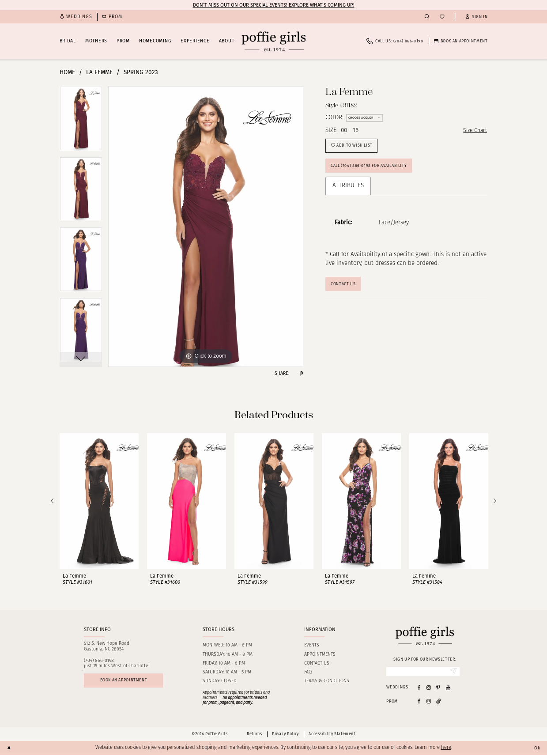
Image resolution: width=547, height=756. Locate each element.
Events (312, 645)
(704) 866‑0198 (99, 661)
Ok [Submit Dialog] (536, 748)
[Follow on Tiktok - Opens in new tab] (439, 702)
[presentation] (99, 501)
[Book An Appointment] (461, 41)
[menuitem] (76, 17)
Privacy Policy (285, 735)
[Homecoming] (112, 17)
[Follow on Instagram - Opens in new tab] (429, 702)
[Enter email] (423, 672)
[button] (476, 17)
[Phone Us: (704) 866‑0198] (395, 41)
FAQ (308, 672)
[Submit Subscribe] (453, 672)
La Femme (99, 72)
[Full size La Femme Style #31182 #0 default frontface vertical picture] (206, 227)
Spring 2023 (141, 72)
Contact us (317, 663)
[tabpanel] (81, 121)
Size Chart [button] (474, 131)
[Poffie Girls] (273, 41)
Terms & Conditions (327, 681)
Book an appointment (128, 681)
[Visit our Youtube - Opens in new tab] (448, 688)
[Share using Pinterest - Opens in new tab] (301, 374)
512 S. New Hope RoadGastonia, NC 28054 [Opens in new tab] (107, 646)
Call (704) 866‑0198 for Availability (373, 170)
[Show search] (427, 17)
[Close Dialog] (10, 749)
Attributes (348, 191)
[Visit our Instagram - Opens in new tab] (429, 688)
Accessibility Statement (332, 735)
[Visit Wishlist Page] (442, 17)
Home (67, 72)
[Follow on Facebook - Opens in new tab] (419, 702)
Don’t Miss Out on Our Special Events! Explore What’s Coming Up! (274, 5)
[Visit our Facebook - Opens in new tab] (419, 688)
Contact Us (345, 290)
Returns (254, 735)
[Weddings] (76, 17)
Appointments (320, 655)
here (446, 749)
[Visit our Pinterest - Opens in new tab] (438, 688)
